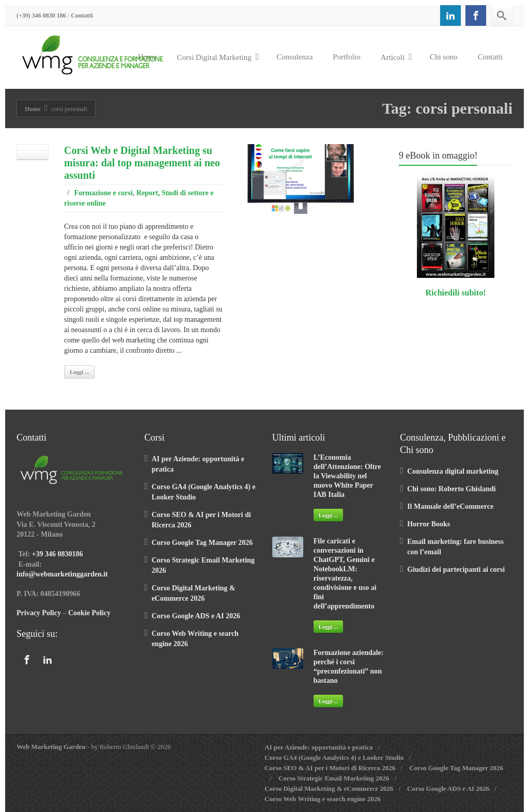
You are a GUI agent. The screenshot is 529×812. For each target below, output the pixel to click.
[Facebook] (476, 15)
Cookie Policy (89, 613)
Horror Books (429, 524)
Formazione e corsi (103, 193)
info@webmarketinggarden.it (62, 574)
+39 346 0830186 (58, 554)
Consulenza (294, 57)
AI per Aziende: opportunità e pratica (319, 747)
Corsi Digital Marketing (218, 57)
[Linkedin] (450, 15)
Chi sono (444, 57)
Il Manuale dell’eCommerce (450, 506)
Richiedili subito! (456, 293)
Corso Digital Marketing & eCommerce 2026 (329, 788)
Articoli (396, 57)
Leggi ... (79, 372)
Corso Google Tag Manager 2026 (202, 543)
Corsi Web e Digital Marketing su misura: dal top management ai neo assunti (142, 163)
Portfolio (346, 57)
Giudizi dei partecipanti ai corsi (456, 569)
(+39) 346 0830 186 (41, 15)
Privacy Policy (39, 613)
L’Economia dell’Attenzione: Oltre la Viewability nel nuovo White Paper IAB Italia (347, 476)
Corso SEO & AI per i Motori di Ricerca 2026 (330, 768)
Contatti (82, 15)
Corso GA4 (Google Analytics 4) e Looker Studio (334, 758)
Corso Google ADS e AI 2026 (196, 616)
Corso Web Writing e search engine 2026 (323, 799)
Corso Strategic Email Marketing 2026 (334, 778)
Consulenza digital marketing (453, 471)
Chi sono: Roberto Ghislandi (452, 489)
